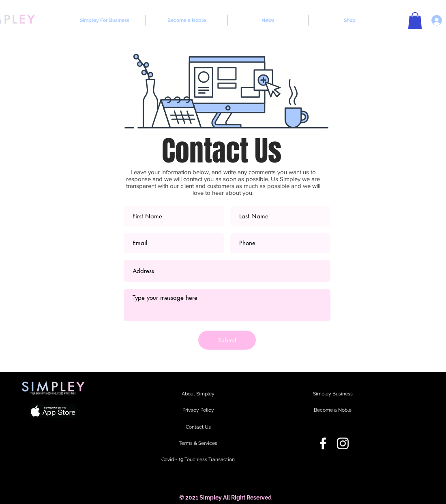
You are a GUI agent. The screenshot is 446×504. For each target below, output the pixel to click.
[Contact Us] (198, 427)
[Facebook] (323, 443)
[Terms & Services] (198, 444)
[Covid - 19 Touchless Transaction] (198, 460)
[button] (415, 21)
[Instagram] (343, 443)
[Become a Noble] (333, 410)
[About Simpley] (198, 394)
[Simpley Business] (333, 394)
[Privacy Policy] (198, 410)
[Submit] (227, 340)
